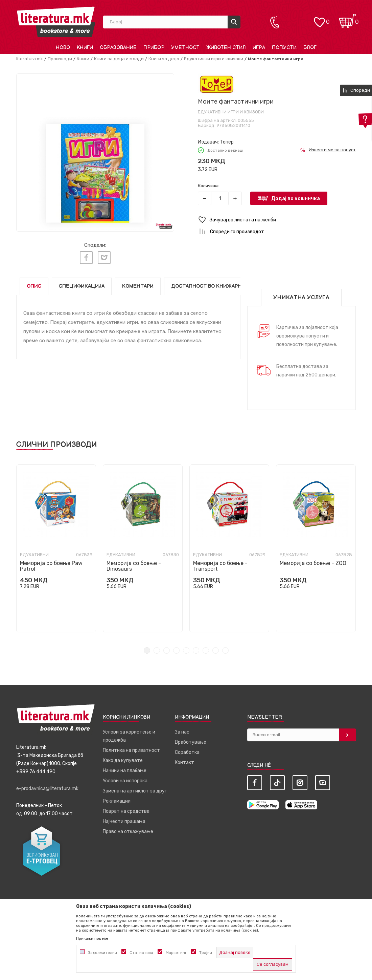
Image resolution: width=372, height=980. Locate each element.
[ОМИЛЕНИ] (319, 19)
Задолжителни (102, 953)
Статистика (141, 953)
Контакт (184, 761)
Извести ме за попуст (332, 150)
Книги (83, 59)
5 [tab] (186, 649)
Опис (34, 285)
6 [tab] (196, 649)
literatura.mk (30, 59)
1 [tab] (147, 649)
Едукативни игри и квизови (214, 59)
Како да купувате (123, 759)
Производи (60, 59)
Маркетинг (176, 953)
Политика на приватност (131, 749)
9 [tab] (225, 649)
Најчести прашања (124, 820)
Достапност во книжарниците (215, 285)
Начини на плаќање (125, 769)
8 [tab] (216, 649)
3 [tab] (167, 649)
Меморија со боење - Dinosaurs (134, 564)
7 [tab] (206, 649)
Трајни (206, 953)
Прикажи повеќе (92, 938)
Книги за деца (164, 59)
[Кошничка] (347, 19)
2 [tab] (157, 649)
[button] (277, 220)
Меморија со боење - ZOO (313, 561)
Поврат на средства (126, 810)
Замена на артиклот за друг (135, 789)
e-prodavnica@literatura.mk (47, 787)
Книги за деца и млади (119, 59)
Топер (227, 142)
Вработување (191, 741)
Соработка (187, 751)
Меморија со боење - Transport (220, 564)
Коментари (138, 285)
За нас (182, 730)
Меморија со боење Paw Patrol (51, 564)
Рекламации (117, 799)
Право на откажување (128, 830)
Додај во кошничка (296, 198)
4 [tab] (176, 649)
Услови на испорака (125, 779)
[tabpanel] (56, 547)
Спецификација (82, 285)
